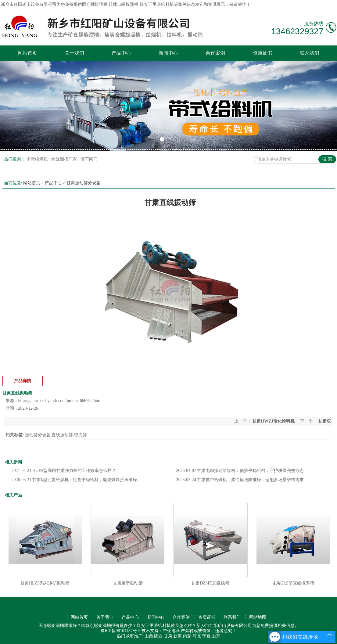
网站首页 (27, 53)
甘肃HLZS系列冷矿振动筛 (45, 583)
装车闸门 (89, 159)
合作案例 (215, 53)
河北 (197, 636)
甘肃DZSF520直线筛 (210, 583)
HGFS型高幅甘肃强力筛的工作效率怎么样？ (64, 471)
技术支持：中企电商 (161, 631)
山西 (149, 636)
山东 (216, 636)
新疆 (177, 636)
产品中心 (121, 53)
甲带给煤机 (38, 159)
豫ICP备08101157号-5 (121, 631)
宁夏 (206, 636)
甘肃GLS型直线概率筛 (293, 583)
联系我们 (310, 53)
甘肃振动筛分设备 (84, 183)
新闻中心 (168, 53)
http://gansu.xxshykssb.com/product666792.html (60, 401)
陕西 (158, 636)
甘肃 (168, 636)
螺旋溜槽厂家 (65, 159)
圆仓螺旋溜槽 (95, 4)
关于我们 (74, 53)
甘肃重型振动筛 (128, 583)
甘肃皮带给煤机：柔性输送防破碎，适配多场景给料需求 (240, 480)
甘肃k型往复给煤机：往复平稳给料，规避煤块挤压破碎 (74, 480)
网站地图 (258, 617)
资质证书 (263, 53)
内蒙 (187, 636)
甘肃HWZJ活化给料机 (274, 421)
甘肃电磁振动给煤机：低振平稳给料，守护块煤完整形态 (240, 471)
